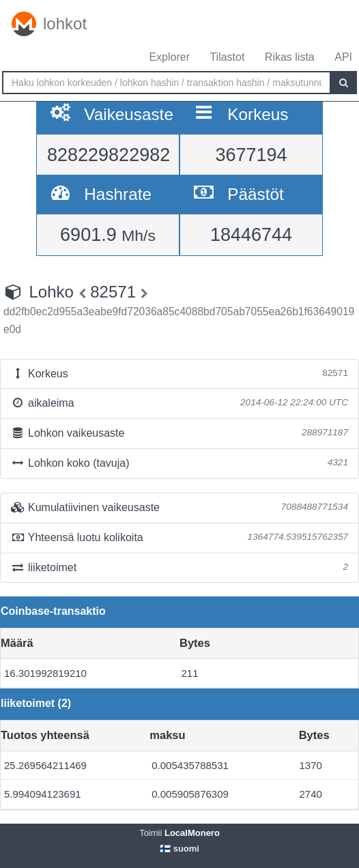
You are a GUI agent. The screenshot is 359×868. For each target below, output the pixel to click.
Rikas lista (290, 57)
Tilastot (227, 57)
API (343, 57)
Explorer (169, 57)
